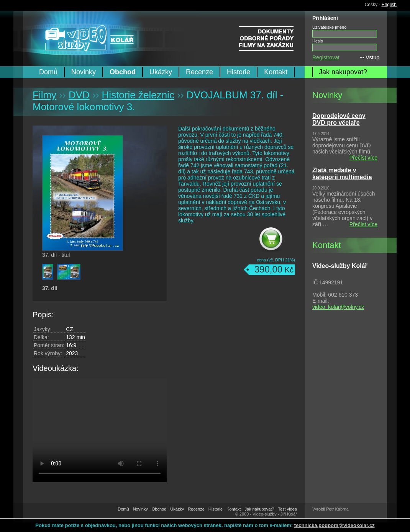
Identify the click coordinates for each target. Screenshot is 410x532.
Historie (239, 72)
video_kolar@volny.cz (338, 307)
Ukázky (161, 72)
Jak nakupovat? (343, 72)
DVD (79, 95)
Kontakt (276, 72)
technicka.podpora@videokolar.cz (335, 525)
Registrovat (326, 57)
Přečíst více (363, 158)
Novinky (84, 72)
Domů (48, 72)
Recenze (199, 72)
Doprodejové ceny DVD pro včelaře (339, 119)
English (389, 5)
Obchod (123, 72)
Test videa (287, 509)
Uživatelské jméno (329, 27)
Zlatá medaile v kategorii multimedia (342, 174)
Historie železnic (138, 95)
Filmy (44, 95)
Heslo (318, 41)
